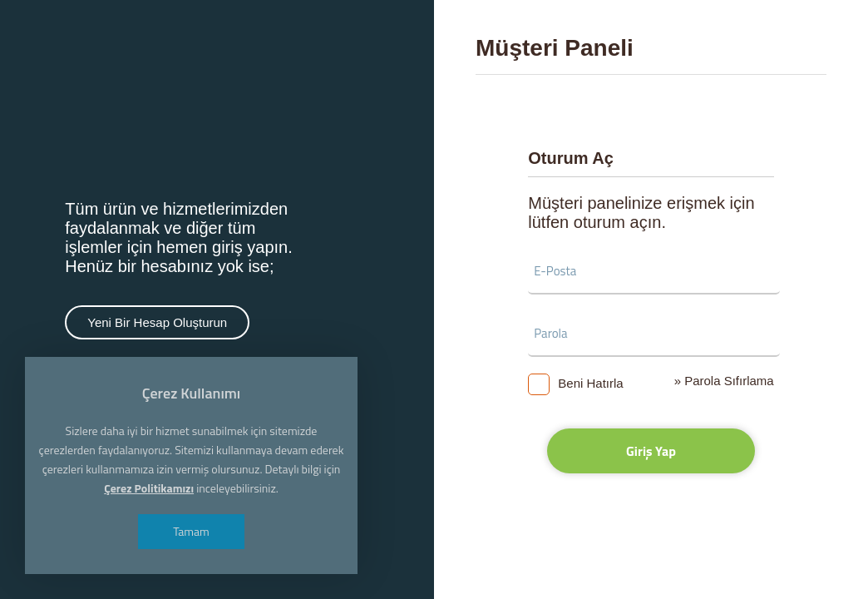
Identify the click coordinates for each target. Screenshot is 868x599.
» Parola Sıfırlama (724, 381)
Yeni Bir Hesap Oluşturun (157, 322)
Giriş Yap (651, 451)
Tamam (191, 531)
